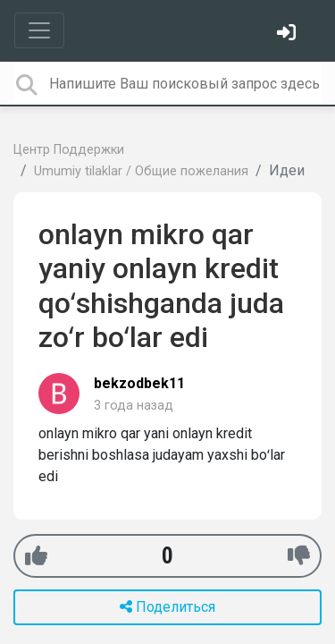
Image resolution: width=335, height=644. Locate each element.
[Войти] (289, 34)
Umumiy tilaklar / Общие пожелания (141, 171)
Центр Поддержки (69, 150)
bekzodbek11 (139, 383)
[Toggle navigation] (39, 30)
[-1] (299, 556)
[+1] (36, 556)
